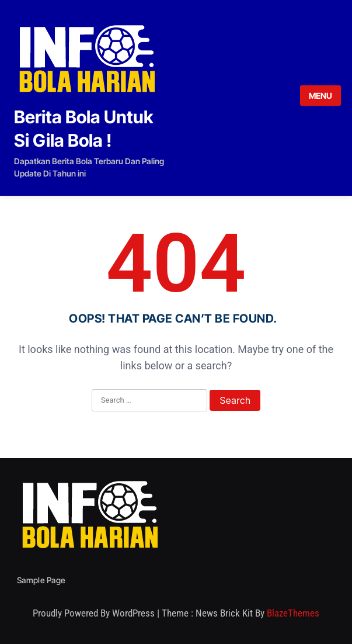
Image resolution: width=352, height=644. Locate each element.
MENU (320, 96)
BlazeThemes (293, 613)
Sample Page (41, 580)
